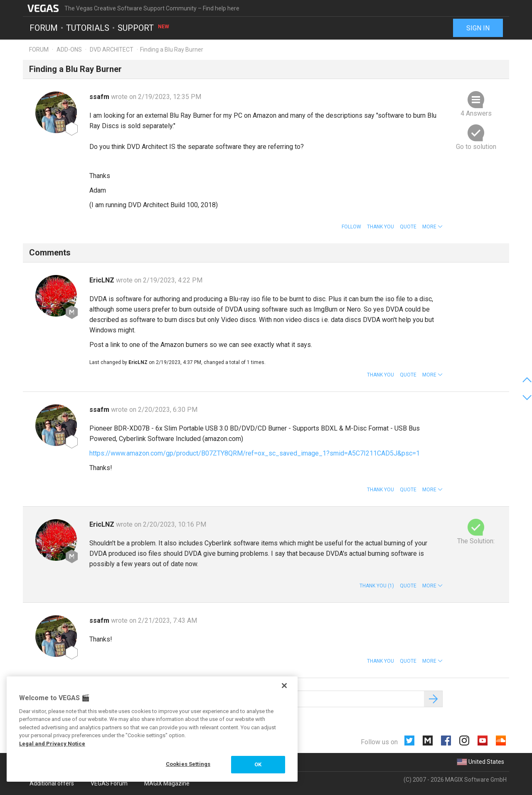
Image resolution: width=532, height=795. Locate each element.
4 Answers (476, 113)
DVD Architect (112, 50)
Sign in (478, 28)
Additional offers (52, 783)
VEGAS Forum (109, 783)
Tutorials (88, 27)
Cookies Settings (188, 764)
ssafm (100, 97)
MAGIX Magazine (167, 783)
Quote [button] (408, 227)
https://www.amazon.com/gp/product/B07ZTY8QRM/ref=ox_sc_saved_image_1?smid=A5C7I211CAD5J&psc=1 (255, 453)
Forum (44, 27)
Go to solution (476, 147)
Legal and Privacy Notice (52, 744)
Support (144, 27)
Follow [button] (351, 227)
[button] (432, 227)
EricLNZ (103, 280)
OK (258, 764)
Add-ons (69, 50)
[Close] (284, 686)
